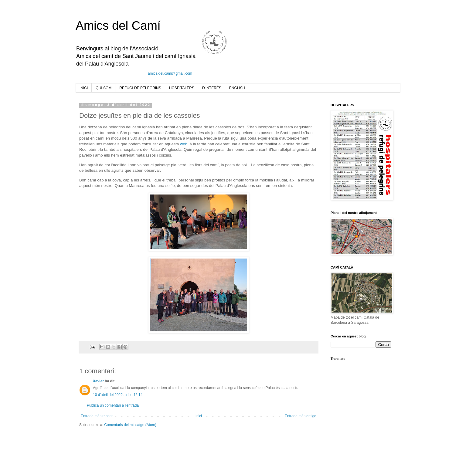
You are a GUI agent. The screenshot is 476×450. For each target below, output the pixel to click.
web (184, 144)
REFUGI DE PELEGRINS (140, 88)
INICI (84, 88)
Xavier (98, 381)
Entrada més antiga (301, 416)
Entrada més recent (97, 416)
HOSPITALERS (182, 88)
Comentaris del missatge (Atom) (130, 425)
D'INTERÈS (212, 88)
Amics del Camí (118, 25)
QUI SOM (104, 88)
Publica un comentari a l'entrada (113, 405)
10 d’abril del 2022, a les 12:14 (118, 395)
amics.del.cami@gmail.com (170, 73)
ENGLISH (237, 88)
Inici (199, 416)
